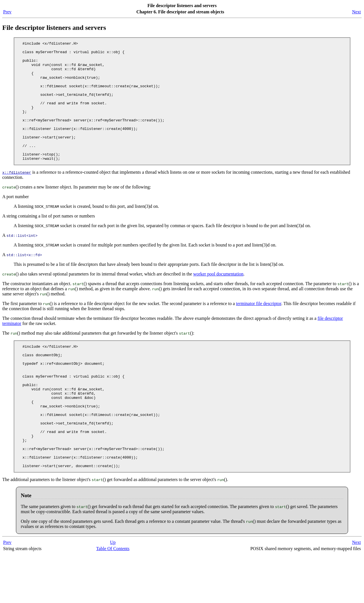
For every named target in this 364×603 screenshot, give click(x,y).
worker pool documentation (218, 298)
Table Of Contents (113, 597)
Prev (7, 12)
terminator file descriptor (259, 327)
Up (113, 591)
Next (356, 12)
